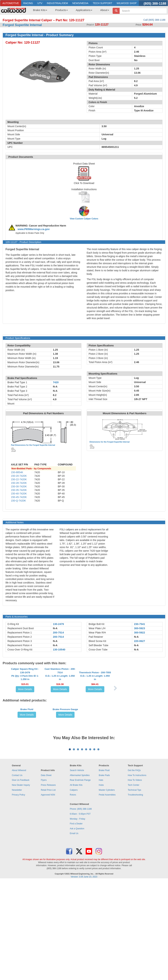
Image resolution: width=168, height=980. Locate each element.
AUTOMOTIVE (11, 3)
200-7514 (58, 633)
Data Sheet (46, 875)
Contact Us (17, 875)
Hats (101, 880)
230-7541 (139, 624)
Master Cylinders (107, 890)
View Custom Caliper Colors (84, 219)
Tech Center (133, 885)
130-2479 (58, 624)
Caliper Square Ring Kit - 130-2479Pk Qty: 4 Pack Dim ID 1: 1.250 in (25, 706)
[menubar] (70, 11)
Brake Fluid (27, 768)
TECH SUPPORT (102, 3)
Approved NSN (48, 894)
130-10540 (59, 650)
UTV (40, 3)
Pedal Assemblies (107, 894)
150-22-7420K (19, 479)
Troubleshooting (135, 894)
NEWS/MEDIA (80, 3)
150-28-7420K (19, 483)
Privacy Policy (19, 894)
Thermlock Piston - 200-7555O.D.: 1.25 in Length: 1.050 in (95, 708)
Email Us (74, 933)
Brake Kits (40, 10)
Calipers (74, 890)
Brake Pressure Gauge (65, 768)
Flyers (44, 880)
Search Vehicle (77, 870)
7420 (56, 382)
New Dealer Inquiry (21, 885)
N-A (55, 628)
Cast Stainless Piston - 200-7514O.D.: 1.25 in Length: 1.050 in (60, 706)
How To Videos (135, 880)
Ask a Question (77, 928)
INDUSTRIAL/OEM (57, 3)
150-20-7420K (19, 476)
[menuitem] (39, 11)
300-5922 (139, 633)
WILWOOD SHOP (127, 3)
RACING (28, 3)
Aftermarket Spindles (80, 875)
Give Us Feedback (21, 880)
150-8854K (17, 472)
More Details (25, 721)
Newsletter (17, 890)
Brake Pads (104, 875)
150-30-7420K (19, 486)
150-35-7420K (19, 490)
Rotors (73, 894)
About (105, 10)
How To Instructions (137, 875)
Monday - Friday (78, 918)
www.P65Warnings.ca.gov (34, 229)
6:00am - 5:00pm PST (80, 913)
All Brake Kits (76, 885)
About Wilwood (19, 870)
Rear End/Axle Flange (80, 880)
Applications (84, 10)
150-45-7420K (19, 497)
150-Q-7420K (18, 501)
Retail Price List (48, 890)
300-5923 (139, 628)
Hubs (101, 885)
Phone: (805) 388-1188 (81, 908)
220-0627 (139, 641)
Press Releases (48, 885)
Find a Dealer (76, 923)
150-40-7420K (19, 494)
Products (61, 10)
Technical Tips (134, 890)
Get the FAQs (134, 870)
